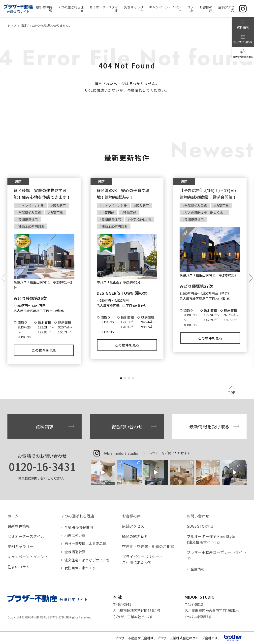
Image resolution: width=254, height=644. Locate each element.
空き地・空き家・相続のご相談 (148, 546)
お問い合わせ (198, 516)
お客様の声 (131, 516)
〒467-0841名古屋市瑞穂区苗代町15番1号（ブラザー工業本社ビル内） (137, 611)
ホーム (13, 516)
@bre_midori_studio (121, 453)
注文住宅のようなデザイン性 (87, 560)
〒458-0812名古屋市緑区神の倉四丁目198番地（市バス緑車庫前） (212, 611)
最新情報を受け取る (209, 426)
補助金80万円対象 (31, 226)
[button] (121, 378)
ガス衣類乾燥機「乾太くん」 (205, 212)
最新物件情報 (19, 526)
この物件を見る (44, 350)
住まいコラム (19, 567)
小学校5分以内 (140, 219)
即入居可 (59, 206)
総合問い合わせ (127, 426)
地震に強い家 (75, 535)
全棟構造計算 (75, 552)
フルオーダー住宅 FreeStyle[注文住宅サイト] (211, 539)
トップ (12, 25)
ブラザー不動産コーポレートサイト (217, 552)
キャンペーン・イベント (28, 557)
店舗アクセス (133, 526)
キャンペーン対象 (31, 206)
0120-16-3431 (42, 466)
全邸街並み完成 (30, 212)
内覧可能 (56, 212)
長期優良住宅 (28, 219)
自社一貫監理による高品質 (85, 544)
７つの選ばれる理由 (78, 516)
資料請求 (45, 426)
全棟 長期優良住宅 (79, 527)
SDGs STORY (198, 526)
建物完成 (130, 212)
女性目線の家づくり (80, 568)
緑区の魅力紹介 (135, 536)
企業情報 (197, 569)
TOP (232, 392)
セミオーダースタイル (26, 536)
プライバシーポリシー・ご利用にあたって (143, 559)
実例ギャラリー (20, 546)
